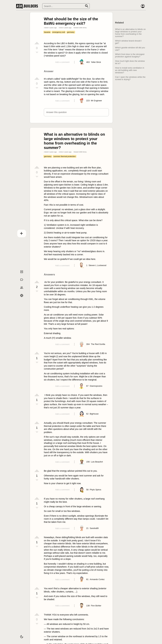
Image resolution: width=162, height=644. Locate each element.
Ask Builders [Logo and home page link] (28, 6)
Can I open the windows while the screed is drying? (130, 78)
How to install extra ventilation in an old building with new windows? (130, 70)
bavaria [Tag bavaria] (47, 32)
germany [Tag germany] (71, 32)
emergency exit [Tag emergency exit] (59, 32)
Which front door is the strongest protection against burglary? (130, 55)
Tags (22, 284)
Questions (22, 276)
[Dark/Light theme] (22, 637)
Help (22, 300)
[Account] (143, 6)
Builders (22, 292)
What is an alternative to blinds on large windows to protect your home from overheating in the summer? (130, 33)
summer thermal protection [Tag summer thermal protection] (65, 156)
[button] (76, 112)
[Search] (66, 6)
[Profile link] (96, 62)
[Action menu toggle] (74, 62)
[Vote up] (37, 43)
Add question (22, 233)
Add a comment (62, 62)
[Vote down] (37, 53)
